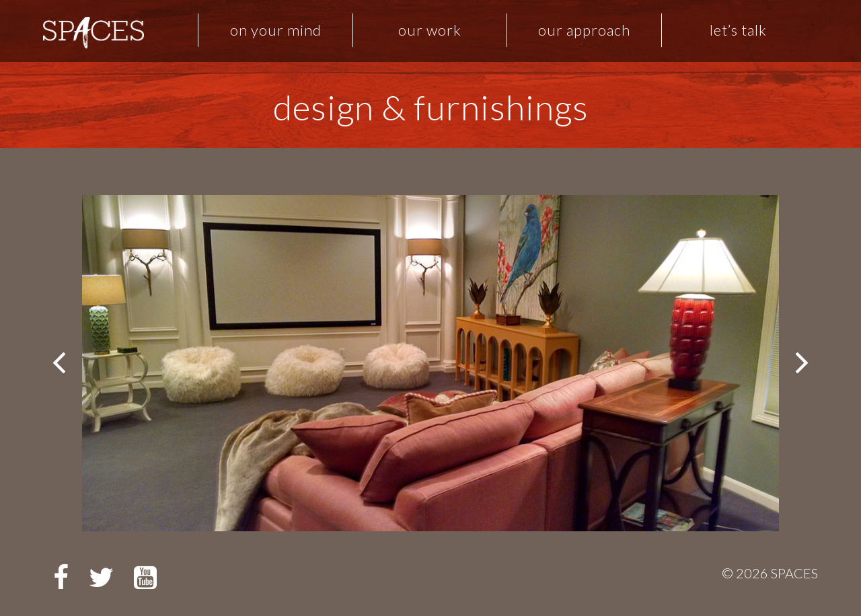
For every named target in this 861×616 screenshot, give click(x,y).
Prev (61, 363)
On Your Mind (276, 30)
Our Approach (584, 30)
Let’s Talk (738, 30)
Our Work (430, 30)
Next (800, 363)
